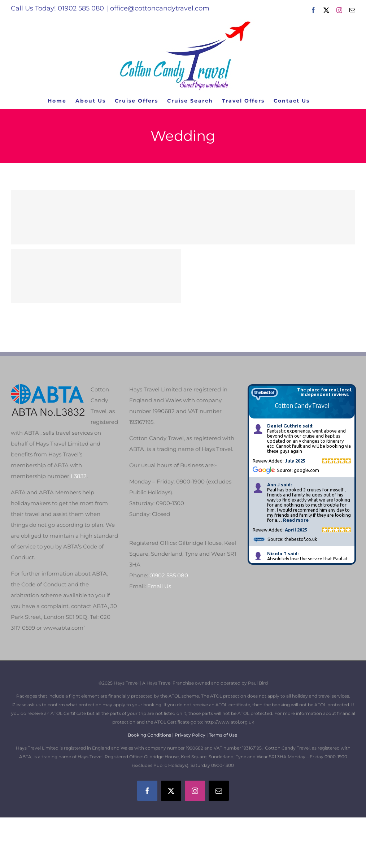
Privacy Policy (190, 735)
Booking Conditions (150, 735)
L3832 (79, 476)
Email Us (159, 586)
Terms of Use (223, 735)
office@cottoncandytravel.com (160, 8)
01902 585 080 (169, 575)
